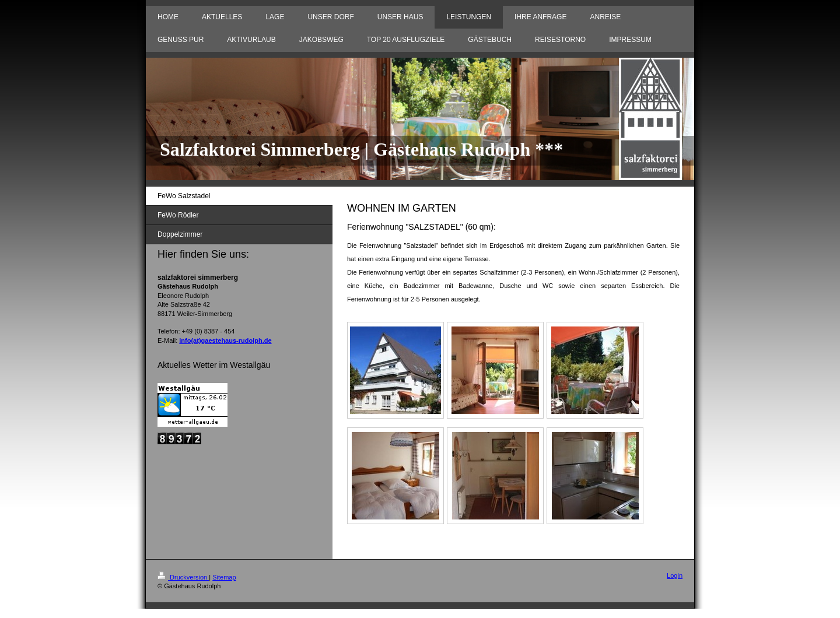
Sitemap (224, 577)
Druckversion (183, 577)
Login (675, 575)
